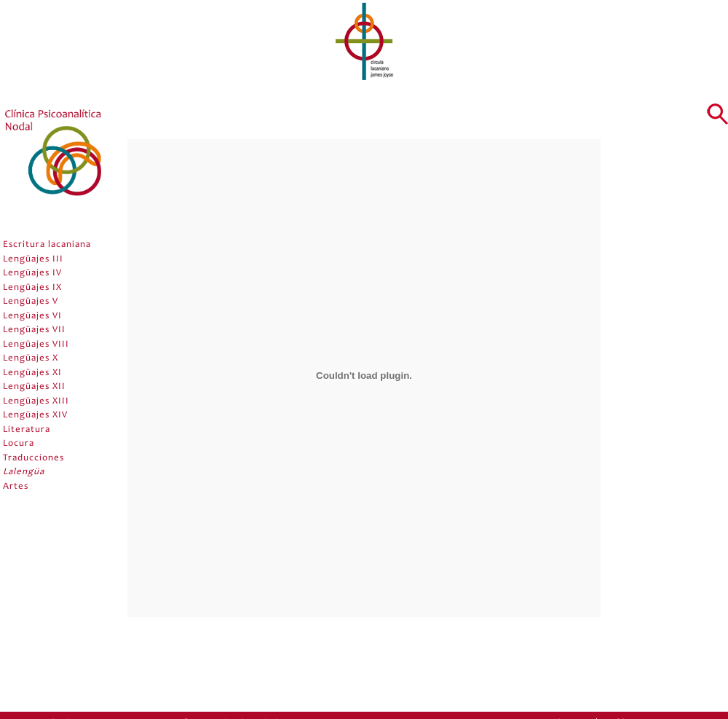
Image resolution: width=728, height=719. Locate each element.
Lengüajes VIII (36, 345)
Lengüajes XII (34, 387)
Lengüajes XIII (36, 402)
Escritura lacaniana (47, 245)
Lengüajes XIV (35, 416)
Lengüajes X (31, 359)
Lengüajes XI (32, 373)
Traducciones (33, 459)
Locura (19, 444)
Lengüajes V (31, 302)
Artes (16, 487)
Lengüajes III (33, 260)
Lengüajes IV (32, 274)
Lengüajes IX (32, 288)
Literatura (27, 430)
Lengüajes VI (32, 317)
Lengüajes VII (34, 330)
